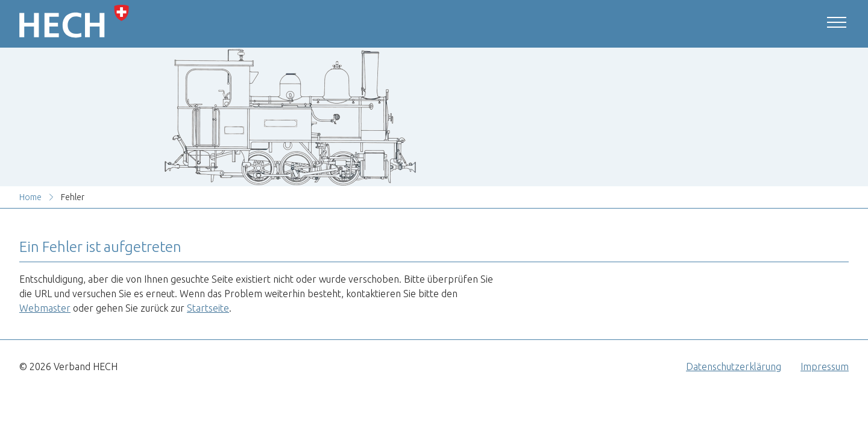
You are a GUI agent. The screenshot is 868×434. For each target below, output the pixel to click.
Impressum (825, 366)
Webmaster (45, 308)
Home (30, 197)
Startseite (208, 308)
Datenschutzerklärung (734, 366)
